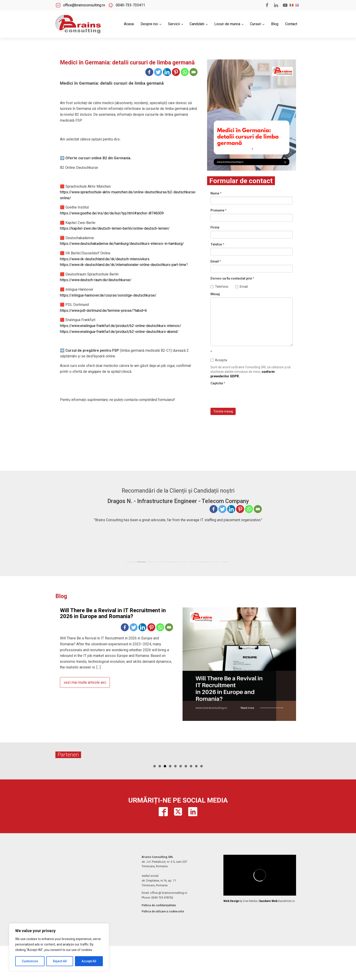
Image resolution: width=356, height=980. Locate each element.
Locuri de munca (227, 24)
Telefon (217, 244)
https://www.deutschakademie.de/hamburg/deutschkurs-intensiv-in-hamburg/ (122, 244)
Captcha (218, 383)
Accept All (89, 961)
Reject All (60, 961)
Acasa (129, 24)
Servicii (174, 24)
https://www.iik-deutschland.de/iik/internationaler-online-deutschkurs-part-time (123, 265)
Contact (291, 24)
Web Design (231, 935)
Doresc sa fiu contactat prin (232, 278)
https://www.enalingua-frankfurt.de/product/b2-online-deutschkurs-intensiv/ (121, 326)
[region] (59, 947)
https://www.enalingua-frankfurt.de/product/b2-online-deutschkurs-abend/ (119, 332)
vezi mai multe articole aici (85, 682)
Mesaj (215, 294)
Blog (275, 24)
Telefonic (219, 287)
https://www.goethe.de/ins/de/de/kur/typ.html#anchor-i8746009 (112, 213)
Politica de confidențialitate (159, 939)
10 (201, 800)
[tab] (131, 562)
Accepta (219, 360)
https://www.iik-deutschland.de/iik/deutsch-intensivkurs (105, 259)
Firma (215, 227)
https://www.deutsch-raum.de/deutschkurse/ (96, 280)
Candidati (197, 24)
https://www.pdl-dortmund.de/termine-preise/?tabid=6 (103, 311)
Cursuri (256, 24)
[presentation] (245, 395)
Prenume (219, 210)
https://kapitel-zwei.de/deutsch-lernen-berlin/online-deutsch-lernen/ (115, 228)
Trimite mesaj (223, 411)
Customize (30, 961)
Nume (216, 193)
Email (216, 261)
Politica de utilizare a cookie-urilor (163, 946)
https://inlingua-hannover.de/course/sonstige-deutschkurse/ (108, 295)
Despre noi (149, 24)
